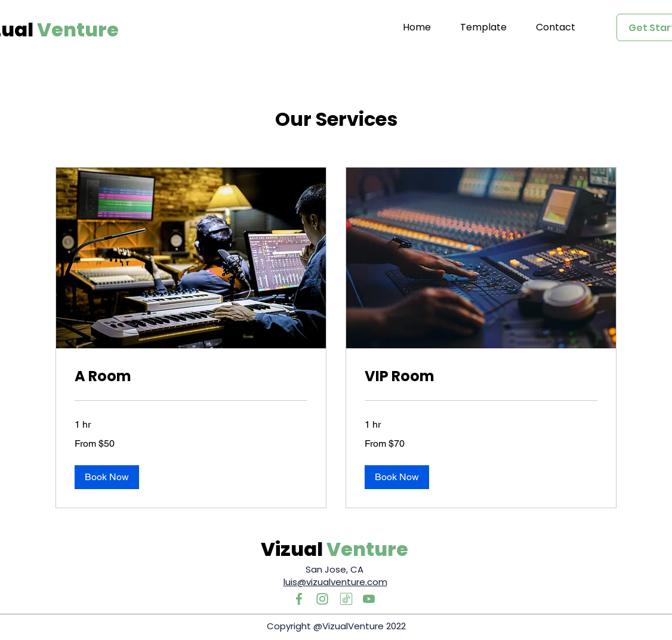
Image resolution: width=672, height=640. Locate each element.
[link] (191, 376)
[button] (107, 477)
